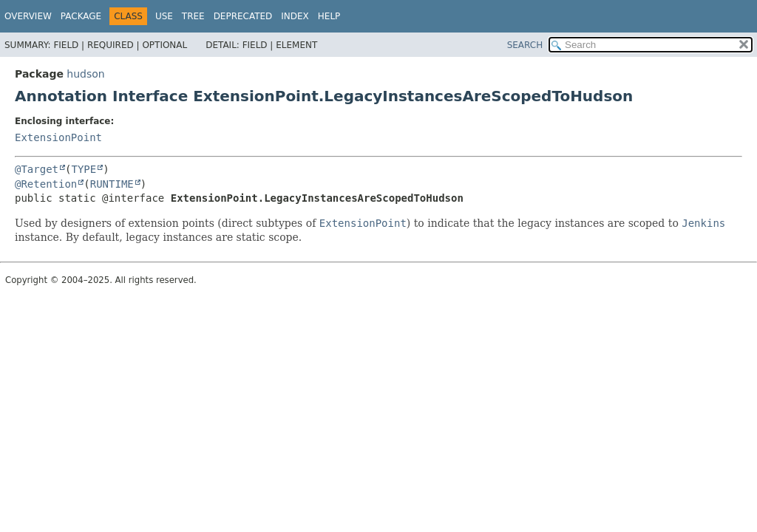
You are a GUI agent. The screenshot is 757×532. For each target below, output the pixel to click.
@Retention (46, 184)
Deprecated (243, 16)
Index (295, 16)
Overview (28, 16)
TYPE (84, 169)
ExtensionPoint (58, 137)
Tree (193, 16)
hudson (85, 74)
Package (81, 16)
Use (164, 16)
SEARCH (525, 45)
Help (329, 16)
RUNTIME (112, 184)
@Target (37, 169)
